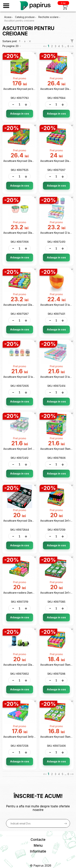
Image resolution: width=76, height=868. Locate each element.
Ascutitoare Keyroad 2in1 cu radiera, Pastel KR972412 (34, 449)
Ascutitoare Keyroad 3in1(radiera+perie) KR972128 (33, 737)
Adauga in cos (20, 114)
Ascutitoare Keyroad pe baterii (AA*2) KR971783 (32, 89)
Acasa (8, 17)
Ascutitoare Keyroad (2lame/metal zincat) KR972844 (34, 521)
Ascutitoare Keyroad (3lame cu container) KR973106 (34, 233)
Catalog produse (25, 17)
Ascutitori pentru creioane (19, 21)
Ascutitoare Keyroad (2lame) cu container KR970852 (34, 665)
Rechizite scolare (49, 17)
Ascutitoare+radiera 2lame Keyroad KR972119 (30, 593)
